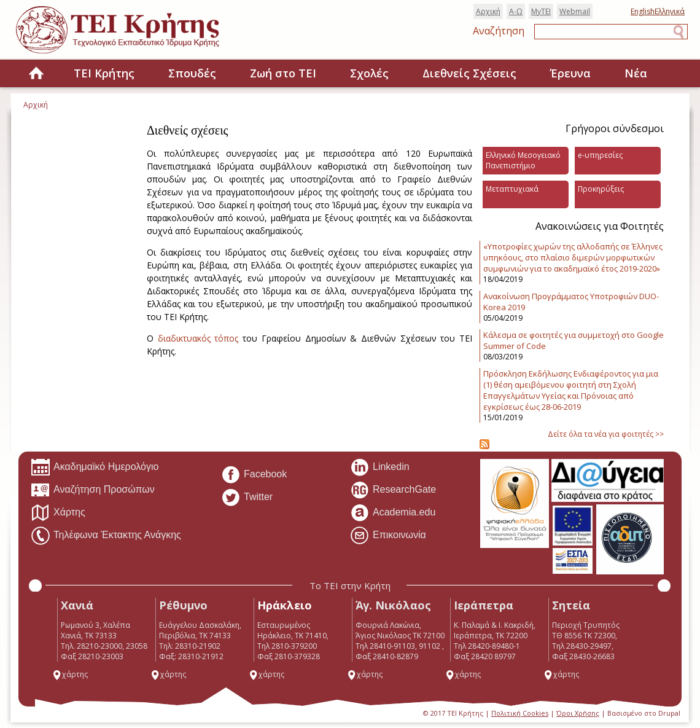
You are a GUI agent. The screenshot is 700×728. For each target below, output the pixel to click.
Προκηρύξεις (601, 189)
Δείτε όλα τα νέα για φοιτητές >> (606, 434)
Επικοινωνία (388, 536)
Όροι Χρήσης (578, 713)
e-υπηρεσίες (600, 155)
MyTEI (541, 11)
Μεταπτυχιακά (512, 189)
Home (36, 74)
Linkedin (380, 468)
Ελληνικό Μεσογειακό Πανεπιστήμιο (523, 160)
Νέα (636, 73)
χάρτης (70, 674)
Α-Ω (516, 11)
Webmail (575, 11)
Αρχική (488, 11)
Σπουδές (192, 73)
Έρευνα (570, 73)
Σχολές (369, 73)
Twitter (247, 498)
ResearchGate (393, 490)
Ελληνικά (670, 11)
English (643, 11)
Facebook (254, 475)
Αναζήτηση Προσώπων (93, 490)
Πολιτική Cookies (520, 713)
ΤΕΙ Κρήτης (104, 73)
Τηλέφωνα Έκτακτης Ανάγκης (106, 536)
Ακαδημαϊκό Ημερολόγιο (95, 468)
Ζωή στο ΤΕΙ (283, 73)
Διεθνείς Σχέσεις (469, 73)
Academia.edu (393, 513)
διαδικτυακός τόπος (198, 338)
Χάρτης (58, 513)
